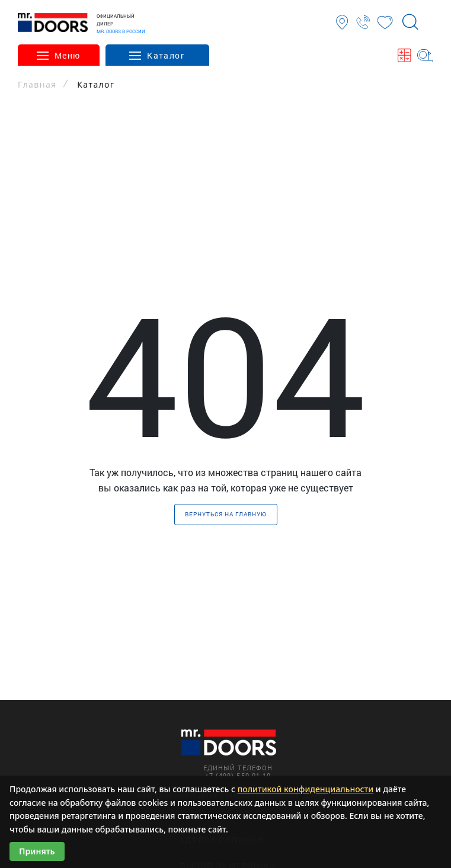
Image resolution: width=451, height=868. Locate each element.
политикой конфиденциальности (306, 789)
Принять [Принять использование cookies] (37, 851)
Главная (37, 85)
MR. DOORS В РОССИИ (121, 31)
